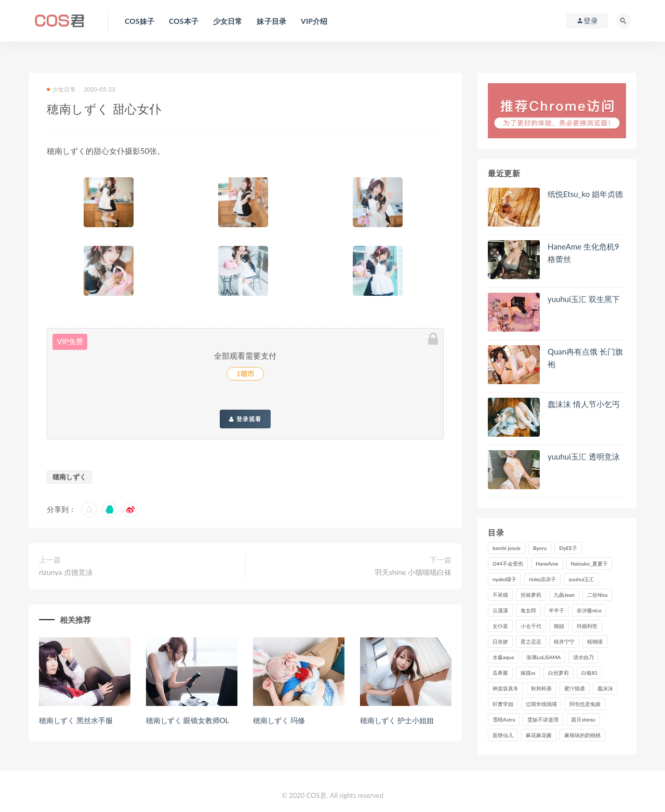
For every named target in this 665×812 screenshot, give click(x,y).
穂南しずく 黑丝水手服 (76, 720)
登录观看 (245, 419)
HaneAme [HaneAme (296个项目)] (547, 564)
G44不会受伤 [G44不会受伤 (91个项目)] (508, 564)
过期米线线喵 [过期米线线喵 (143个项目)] (541, 704)
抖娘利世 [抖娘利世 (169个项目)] (587, 626)
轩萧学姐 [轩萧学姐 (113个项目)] (503, 704)
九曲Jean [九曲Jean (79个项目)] (564, 595)
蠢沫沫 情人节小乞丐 (584, 404)
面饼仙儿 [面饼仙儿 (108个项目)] (503, 735)
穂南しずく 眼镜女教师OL (187, 720)
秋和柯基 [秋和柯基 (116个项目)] (541, 688)
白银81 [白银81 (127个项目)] (590, 673)
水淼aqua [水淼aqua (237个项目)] (503, 657)
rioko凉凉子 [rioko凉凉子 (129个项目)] (542, 579)
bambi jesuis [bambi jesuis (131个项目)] (507, 548)
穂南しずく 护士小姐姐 (397, 720)
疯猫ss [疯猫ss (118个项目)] (528, 673)
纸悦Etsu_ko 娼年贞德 (585, 194)
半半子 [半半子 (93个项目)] (556, 610)
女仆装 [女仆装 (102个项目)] (500, 626)
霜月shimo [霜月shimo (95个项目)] (583, 719)
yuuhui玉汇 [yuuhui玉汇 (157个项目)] (581, 579)
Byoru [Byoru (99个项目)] (540, 548)
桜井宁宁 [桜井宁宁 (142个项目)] (564, 641)
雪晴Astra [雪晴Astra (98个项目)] (504, 719)
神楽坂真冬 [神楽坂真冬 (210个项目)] (506, 688)
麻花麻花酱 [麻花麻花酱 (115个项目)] (539, 735)
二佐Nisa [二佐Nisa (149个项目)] (597, 595)
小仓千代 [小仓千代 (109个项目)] (531, 626)
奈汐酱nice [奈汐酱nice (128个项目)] (589, 610)
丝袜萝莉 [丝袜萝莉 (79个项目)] (531, 595)
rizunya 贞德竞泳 (66, 572)
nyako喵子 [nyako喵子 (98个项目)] (504, 579)
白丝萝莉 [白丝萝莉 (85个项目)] (558, 673)
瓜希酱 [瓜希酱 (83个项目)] (500, 673)
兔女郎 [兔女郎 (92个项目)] (528, 610)
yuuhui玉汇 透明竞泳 (584, 456)
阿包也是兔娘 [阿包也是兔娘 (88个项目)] (585, 704)
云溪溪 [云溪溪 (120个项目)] (500, 610)
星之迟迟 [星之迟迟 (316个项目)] (531, 641)
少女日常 (61, 89)
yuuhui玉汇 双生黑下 (584, 299)
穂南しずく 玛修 (279, 720)
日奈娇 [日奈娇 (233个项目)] (500, 641)
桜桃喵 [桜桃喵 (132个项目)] (595, 641)
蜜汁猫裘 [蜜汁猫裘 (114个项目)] (575, 688)
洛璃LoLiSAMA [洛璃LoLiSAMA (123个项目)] (543, 657)
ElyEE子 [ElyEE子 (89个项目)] (568, 548)
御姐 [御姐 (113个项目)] (559, 626)
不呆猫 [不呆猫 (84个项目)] (500, 595)
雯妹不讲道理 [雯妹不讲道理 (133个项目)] (543, 719)
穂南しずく (69, 477)
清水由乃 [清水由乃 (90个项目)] (583, 657)
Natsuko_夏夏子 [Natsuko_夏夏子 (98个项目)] (589, 564)
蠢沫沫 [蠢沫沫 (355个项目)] (605, 688)
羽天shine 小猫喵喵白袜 (413, 572)
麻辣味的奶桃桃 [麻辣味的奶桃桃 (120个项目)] (582, 735)
